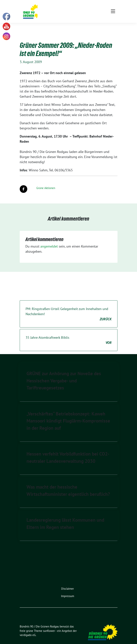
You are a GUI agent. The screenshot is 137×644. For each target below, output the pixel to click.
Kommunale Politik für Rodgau (66, 13)
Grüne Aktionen (46, 182)
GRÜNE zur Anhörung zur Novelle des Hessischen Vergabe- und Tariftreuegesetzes (64, 375)
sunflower (49, 625)
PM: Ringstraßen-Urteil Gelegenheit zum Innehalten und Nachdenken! (69, 308)
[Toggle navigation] (113, 26)
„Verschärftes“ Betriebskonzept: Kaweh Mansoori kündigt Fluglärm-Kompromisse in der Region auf (68, 415)
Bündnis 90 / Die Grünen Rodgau (68, 8)
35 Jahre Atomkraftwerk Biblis (69, 334)
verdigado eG (28, 629)
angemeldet (49, 240)
